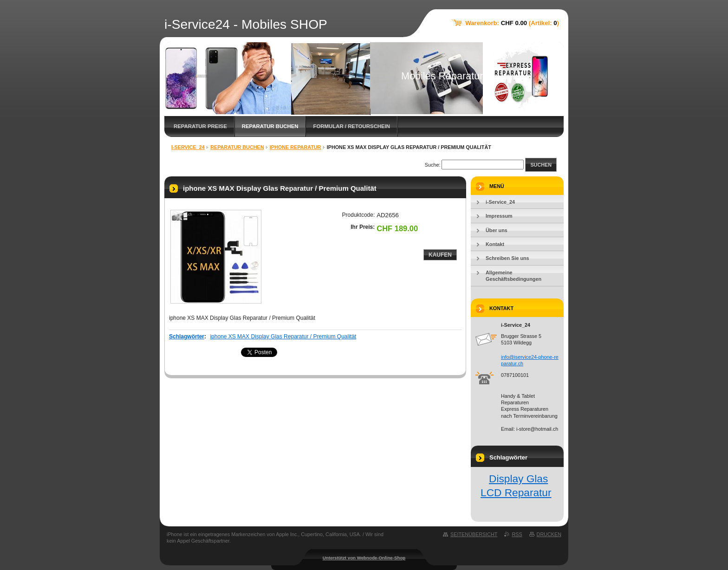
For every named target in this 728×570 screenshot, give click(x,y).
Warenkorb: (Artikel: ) (512, 23)
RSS (517, 534)
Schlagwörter (187, 337)
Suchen (541, 165)
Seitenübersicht (474, 534)
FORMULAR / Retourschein (351, 126)
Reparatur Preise (200, 126)
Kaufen (440, 255)
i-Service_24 (188, 147)
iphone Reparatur (296, 147)
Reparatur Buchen (270, 126)
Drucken (549, 534)
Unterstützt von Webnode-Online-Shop (364, 558)
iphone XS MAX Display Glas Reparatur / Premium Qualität (283, 337)
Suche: (433, 165)
